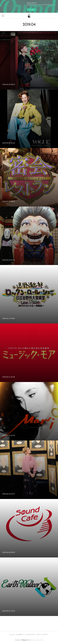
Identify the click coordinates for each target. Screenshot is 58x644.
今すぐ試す (31, 10)
